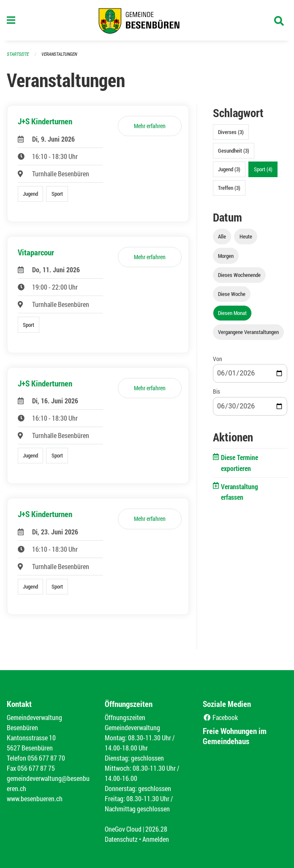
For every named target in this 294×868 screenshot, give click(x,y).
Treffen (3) (229, 188)
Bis (216, 391)
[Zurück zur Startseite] (147, 20)
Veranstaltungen (59, 54)
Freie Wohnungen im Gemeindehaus (235, 736)
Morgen (226, 256)
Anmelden (156, 839)
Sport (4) (263, 169)
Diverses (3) (231, 132)
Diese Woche (232, 294)
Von (218, 359)
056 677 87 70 (46, 758)
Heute (246, 236)
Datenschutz (121, 839)
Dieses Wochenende (239, 275)
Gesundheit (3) (234, 151)
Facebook (220, 717)
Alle (222, 236)
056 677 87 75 (36, 768)
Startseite (18, 54)
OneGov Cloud (123, 829)
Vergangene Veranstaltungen (248, 332)
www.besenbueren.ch (35, 798)
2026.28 (156, 829)
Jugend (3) (229, 169)
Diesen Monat (232, 313)
